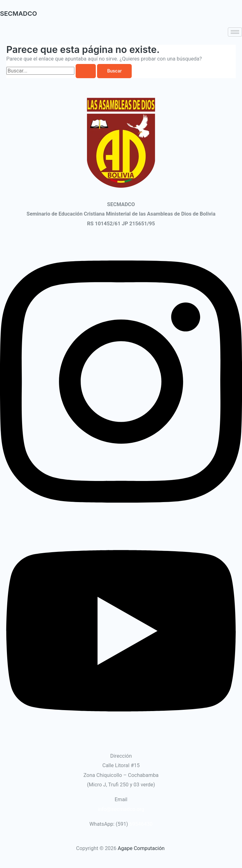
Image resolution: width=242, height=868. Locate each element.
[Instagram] (121, 518)
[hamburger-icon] (235, 32)
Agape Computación (142, 848)
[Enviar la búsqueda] (86, 71)
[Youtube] (121, 737)
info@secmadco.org (121, 809)
